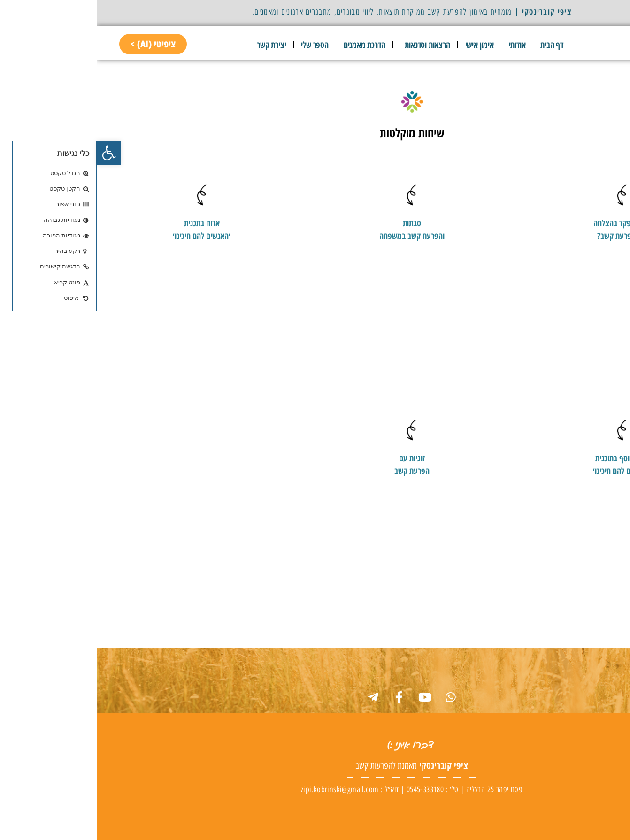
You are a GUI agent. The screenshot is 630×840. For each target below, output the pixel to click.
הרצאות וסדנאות (328, 45)
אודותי (421, 45)
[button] (12, 153)
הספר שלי (218, 45)
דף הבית (455, 45)
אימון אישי (383, 45)
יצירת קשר (175, 45)
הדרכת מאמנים (268, 45)
